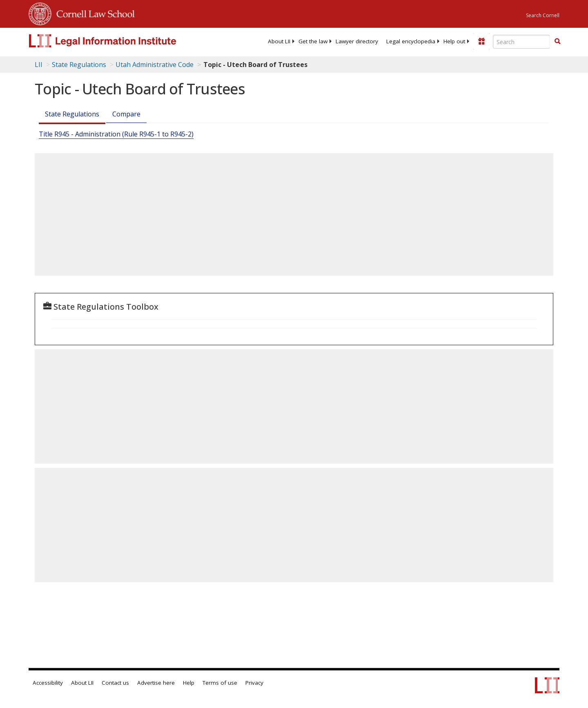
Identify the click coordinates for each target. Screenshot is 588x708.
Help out (454, 41)
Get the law (313, 41)
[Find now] (557, 42)
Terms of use (220, 683)
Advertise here (156, 683)
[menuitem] (279, 41)
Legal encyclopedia (411, 41)
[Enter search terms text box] (521, 42)
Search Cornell (543, 15)
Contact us (115, 683)
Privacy (254, 683)
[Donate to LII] (481, 41)
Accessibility (48, 683)
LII (39, 65)
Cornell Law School (93, 13)
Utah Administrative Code (155, 65)
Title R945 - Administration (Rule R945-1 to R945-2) (116, 134)
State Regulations (79, 65)
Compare (126, 114)
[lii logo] (120, 41)
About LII (279, 41)
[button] (557, 41)
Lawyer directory (357, 41)
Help (189, 683)
